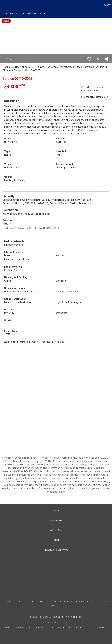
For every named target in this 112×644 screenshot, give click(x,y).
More (107, 5)
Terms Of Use (13, 602)
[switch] (89, 59)
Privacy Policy (36, 602)
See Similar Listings (95, 97)
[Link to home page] (4, 5)
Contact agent (12, 59)
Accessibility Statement (68, 602)
